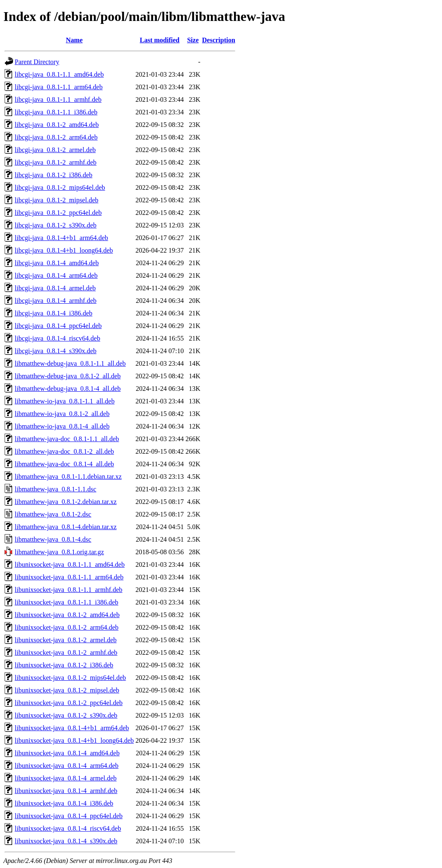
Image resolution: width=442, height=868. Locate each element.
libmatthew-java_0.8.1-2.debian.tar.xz (66, 502)
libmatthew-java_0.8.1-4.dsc (53, 539)
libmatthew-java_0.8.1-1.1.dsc (56, 489)
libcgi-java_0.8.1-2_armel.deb (55, 150)
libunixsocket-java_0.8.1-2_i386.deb (64, 665)
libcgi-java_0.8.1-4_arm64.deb (56, 275)
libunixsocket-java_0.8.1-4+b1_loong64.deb (74, 740)
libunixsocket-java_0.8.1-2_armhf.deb (66, 652)
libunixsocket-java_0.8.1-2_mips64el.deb (70, 678)
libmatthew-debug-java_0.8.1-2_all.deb (68, 376)
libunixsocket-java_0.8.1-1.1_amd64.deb (70, 564)
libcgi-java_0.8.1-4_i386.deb (53, 313)
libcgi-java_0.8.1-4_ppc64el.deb (58, 326)
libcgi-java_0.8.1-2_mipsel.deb (57, 200)
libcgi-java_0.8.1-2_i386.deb (53, 175)
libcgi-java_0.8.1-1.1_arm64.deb (59, 87)
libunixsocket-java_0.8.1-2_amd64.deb (67, 615)
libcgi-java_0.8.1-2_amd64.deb (57, 125)
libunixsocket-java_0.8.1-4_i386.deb (64, 803)
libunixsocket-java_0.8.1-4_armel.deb (66, 778)
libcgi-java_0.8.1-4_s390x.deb (56, 351)
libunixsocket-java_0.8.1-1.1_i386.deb (66, 602)
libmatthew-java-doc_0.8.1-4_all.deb (64, 464)
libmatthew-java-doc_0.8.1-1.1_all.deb (67, 439)
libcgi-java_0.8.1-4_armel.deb (55, 288)
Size (193, 40)
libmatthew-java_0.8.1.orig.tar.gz (59, 552)
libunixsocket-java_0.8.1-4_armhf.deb (66, 791)
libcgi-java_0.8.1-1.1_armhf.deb (58, 99)
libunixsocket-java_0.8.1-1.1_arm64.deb (69, 577)
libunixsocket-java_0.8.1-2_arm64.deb (67, 627)
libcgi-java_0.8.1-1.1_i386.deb (56, 112)
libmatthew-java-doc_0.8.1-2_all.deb (64, 451)
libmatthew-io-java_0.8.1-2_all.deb (62, 414)
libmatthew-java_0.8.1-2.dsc (53, 514)
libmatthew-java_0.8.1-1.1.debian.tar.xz (68, 477)
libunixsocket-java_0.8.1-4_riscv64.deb (68, 828)
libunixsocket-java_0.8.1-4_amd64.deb (67, 753)
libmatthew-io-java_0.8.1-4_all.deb (62, 426)
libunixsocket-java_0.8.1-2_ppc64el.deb (69, 703)
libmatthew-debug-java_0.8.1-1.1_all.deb (70, 363)
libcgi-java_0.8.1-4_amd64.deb (57, 263)
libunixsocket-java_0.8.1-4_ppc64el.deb (69, 816)
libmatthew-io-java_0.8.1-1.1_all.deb (65, 401)
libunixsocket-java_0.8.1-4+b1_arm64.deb (72, 728)
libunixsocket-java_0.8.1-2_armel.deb (66, 640)
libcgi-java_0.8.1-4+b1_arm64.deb (61, 238)
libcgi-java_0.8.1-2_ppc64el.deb (58, 213)
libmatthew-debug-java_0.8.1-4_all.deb (68, 389)
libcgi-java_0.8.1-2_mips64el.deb (60, 187)
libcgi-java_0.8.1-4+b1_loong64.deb (64, 250)
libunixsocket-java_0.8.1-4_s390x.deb (66, 841)
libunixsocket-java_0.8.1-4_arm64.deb (67, 766)
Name (74, 40)
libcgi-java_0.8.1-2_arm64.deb (56, 137)
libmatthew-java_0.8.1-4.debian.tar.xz (66, 527)
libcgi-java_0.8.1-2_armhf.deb (56, 162)
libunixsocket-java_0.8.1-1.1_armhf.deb (69, 590)
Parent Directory (37, 62)
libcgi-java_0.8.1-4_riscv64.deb (57, 338)
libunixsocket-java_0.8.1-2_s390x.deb (66, 715)
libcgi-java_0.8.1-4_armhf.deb (56, 301)
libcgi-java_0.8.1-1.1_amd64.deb (59, 74)
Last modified (160, 40)
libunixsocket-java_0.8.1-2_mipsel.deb (67, 690)
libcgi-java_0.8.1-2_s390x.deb (56, 225)
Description (219, 40)
